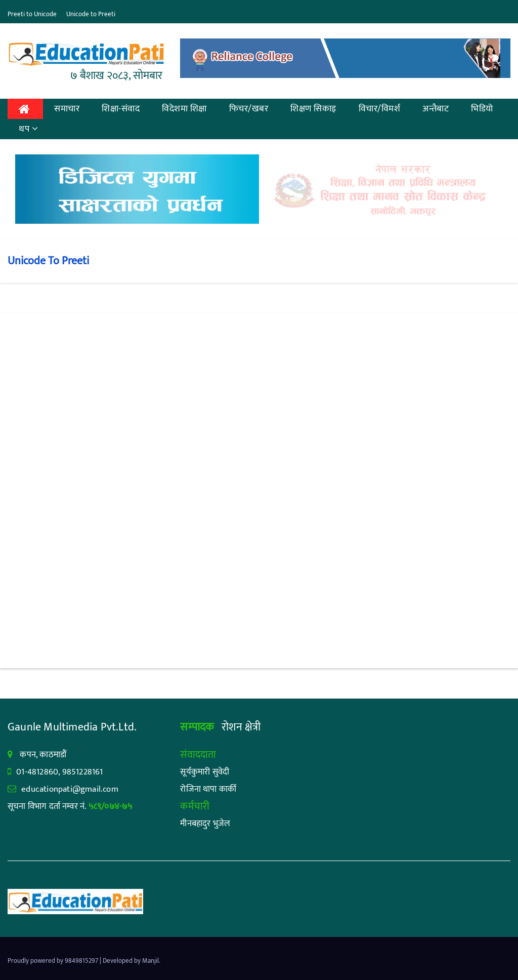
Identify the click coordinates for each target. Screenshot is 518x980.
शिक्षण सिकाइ (313, 109)
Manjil (150, 961)
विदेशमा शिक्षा (184, 109)
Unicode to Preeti (91, 14)
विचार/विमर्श (380, 109)
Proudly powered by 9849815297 (54, 961)
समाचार (67, 109)
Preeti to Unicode (32, 14)
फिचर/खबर (249, 109)
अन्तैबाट (436, 109)
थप (29, 129)
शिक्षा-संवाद (121, 109)
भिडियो (482, 109)
